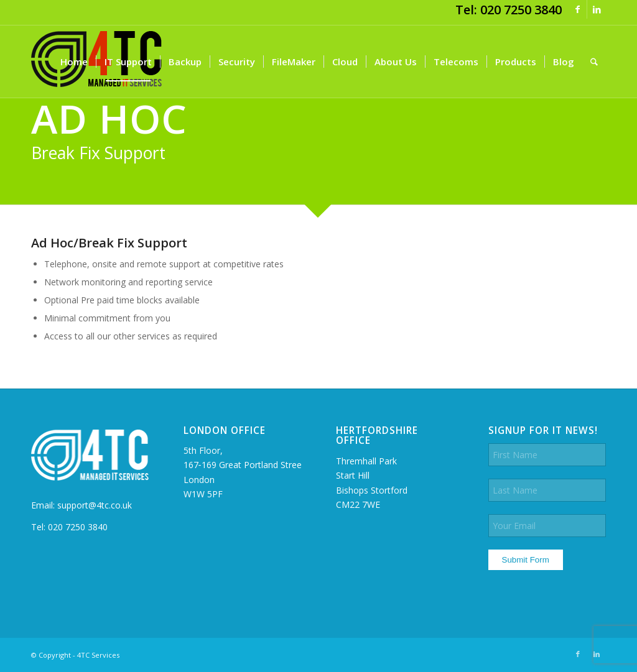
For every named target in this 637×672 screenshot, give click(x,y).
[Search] (594, 62)
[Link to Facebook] (578, 9)
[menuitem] (74, 62)
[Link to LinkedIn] (597, 9)
